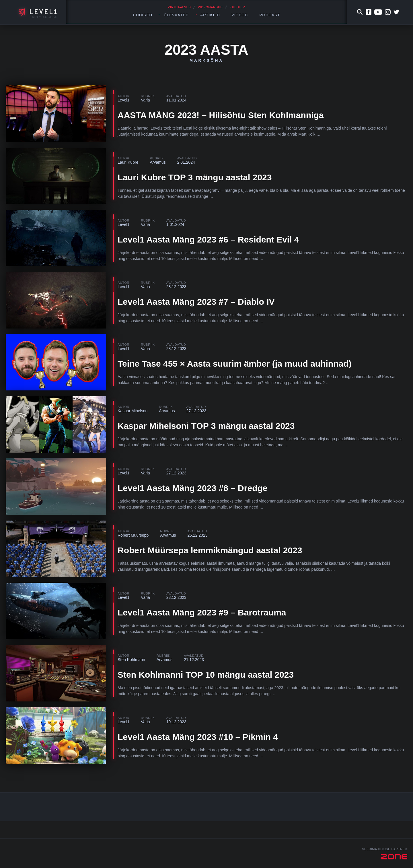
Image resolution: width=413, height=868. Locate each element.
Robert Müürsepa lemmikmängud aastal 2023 (210, 550)
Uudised (143, 15)
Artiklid (210, 15)
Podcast (270, 15)
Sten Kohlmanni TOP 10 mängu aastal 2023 (206, 675)
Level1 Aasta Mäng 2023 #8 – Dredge (192, 488)
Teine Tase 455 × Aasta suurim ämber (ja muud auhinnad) (235, 364)
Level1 (123, 100)
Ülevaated (176, 15)
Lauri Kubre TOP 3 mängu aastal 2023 (195, 177)
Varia (145, 100)
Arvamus (158, 162)
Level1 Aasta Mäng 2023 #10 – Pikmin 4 (198, 737)
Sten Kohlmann (131, 660)
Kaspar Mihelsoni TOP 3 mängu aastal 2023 (206, 426)
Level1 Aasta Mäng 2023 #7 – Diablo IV (196, 302)
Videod (240, 15)
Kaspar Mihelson (133, 411)
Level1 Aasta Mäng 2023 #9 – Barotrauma (202, 612)
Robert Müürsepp (133, 535)
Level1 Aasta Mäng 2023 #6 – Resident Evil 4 (208, 240)
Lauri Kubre (128, 162)
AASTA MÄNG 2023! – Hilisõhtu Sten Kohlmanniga (221, 115)
